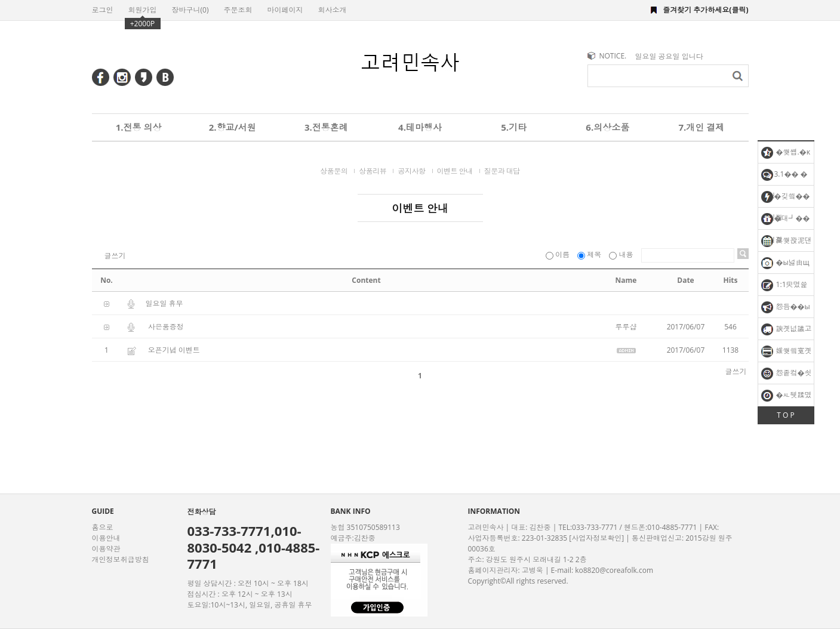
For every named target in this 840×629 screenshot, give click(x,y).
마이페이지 (285, 10)
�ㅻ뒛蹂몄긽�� (787, 398)
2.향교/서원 (233, 127)
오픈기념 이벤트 (174, 350)
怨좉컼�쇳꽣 (787, 376)
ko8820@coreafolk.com (614, 570)
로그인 (103, 10)
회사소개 (332, 10)
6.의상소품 (607, 127)
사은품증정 (166, 327)
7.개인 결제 (701, 127)
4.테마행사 (420, 127)
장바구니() (190, 10)
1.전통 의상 (139, 127)
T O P (785, 415)
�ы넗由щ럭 (785, 265)
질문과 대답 (502, 171)
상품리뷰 (373, 171)
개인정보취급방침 (121, 559)
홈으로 (103, 527)
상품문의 (334, 171)
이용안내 (106, 538)
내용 (622, 255)
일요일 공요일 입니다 (669, 56)
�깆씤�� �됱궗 (786, 199)
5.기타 (514, 127)
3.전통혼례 (326, 127)
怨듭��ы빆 (786, 309)
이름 (559, 255)
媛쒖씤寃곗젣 (787, 354)
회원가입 (143, 10)
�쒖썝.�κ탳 (786, 155)
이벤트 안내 (455, 171)
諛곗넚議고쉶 (787, 332)
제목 (590, 255)
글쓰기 (115, 256)
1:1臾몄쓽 (784, 285)
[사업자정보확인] (596, 538)
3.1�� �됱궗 (784, 177)
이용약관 (106, 549)
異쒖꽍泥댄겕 (787, 243)
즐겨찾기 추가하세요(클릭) (705, 10)
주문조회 (238, 10)
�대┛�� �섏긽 (784, 221)
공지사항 (411, 171)
